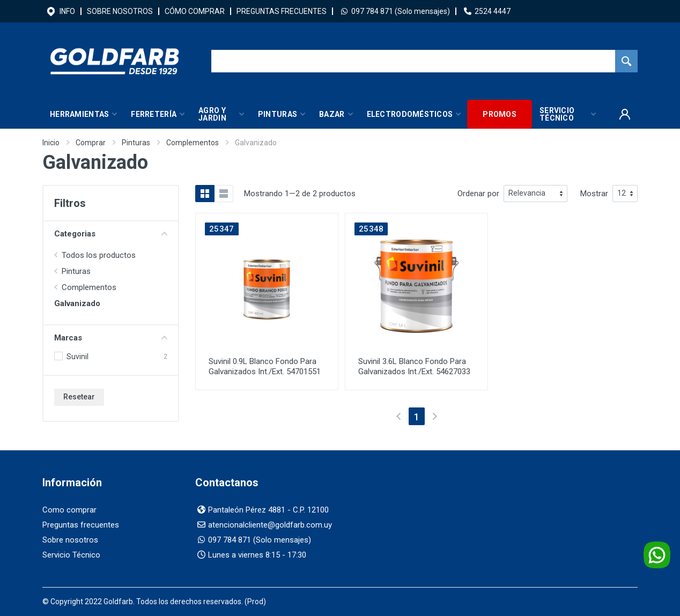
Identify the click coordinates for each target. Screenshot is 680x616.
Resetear (79, 397)
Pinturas (136, 143)
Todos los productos (99, 255)
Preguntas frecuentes (81, 525)
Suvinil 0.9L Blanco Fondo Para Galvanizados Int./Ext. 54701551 (265, 366)
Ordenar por (478, 194)
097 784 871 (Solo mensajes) (401, 11)
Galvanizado (77, 303)
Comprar (91, 143)
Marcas (111, 338)
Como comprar (69, 510)
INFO (67, 11)
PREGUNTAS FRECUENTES (282, 11)
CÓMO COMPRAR (195, 11)
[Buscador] (413, 61)
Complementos (193, 143)
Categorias (111, 234)
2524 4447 (493, 11)
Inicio (51, 143)
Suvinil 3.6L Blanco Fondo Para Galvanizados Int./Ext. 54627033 (414, 366)
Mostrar (594, 194)
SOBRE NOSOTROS (120, 11)
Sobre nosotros (70, 540)
